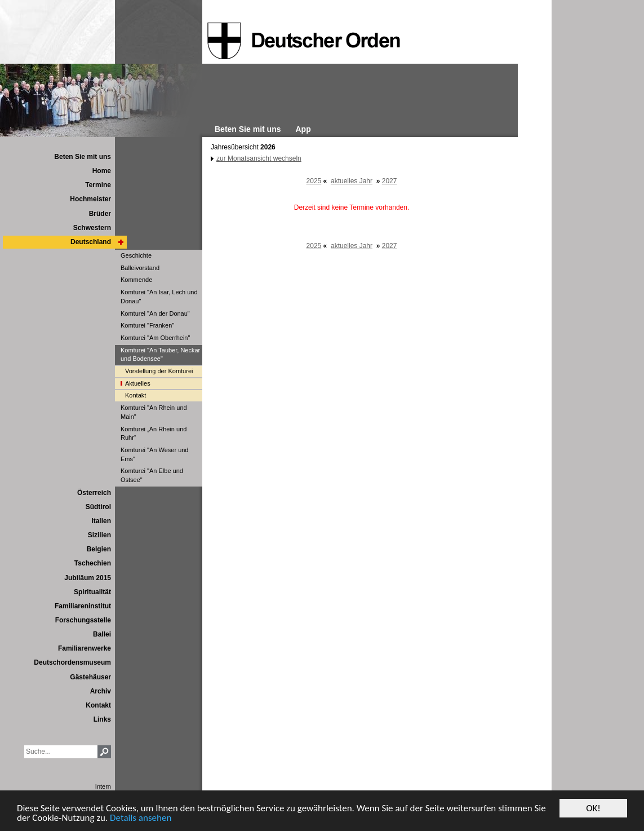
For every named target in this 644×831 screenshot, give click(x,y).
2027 (390, 181)
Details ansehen (141, 818)
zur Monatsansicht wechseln (259, 158)
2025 (314, 181)
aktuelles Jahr (352, 181)
